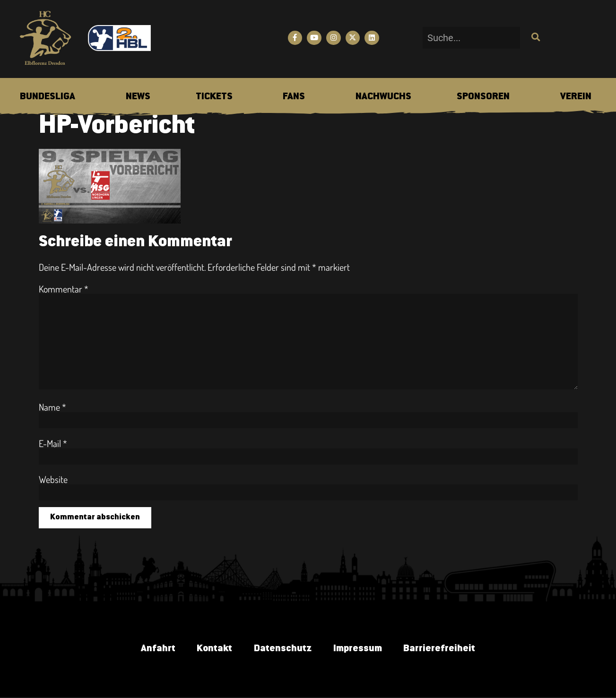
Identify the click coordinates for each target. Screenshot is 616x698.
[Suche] (535, 38)
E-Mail (53, 443)
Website (53, 479)
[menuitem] (48, 97)
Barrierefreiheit (443, 650)
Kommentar (64, 289)
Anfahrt (154, 650)
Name (52, 407)
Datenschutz (283, 650)
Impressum (360, 650)
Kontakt (213, 650)
